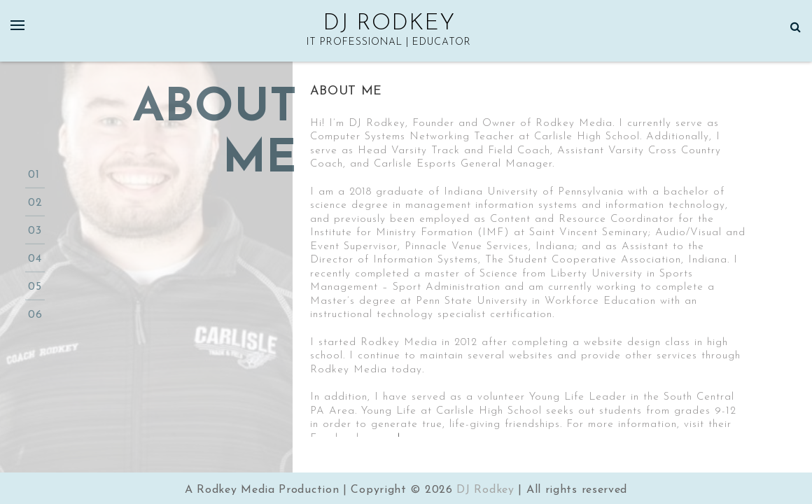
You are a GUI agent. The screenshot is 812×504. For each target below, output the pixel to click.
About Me (346, 91)
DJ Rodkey (389, 24)
